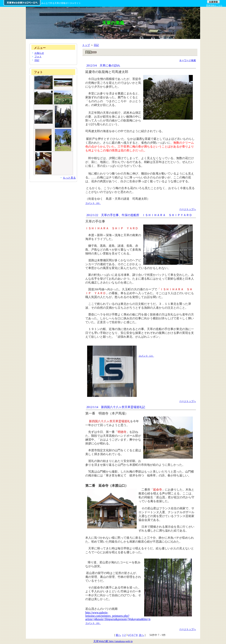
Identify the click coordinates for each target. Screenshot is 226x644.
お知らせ (39, 53)
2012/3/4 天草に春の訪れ (103, 66)
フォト (38, 56)
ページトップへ (188, 209)
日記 (96, 45)
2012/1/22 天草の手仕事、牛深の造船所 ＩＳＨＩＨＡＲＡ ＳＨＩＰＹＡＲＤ (139, 215)
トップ (86, 45)
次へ (141, 635)
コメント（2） (146, 356)
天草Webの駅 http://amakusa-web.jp (113, 641)
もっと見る (69, 178)
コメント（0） (93, 203)
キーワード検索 (188, 60)
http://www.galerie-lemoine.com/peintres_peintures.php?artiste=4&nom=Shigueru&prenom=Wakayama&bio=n (118, 616)
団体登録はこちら (214, 5)
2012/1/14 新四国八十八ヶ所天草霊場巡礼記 (116, 407)
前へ (118, 635)
